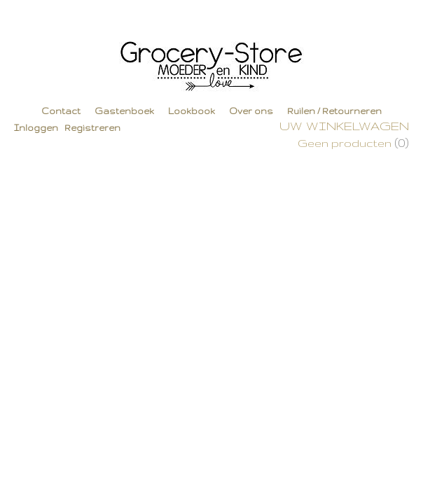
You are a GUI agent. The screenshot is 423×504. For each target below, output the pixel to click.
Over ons (251, 111)
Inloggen (36, 128)
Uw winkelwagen (344, 126)
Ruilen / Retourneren (334, 111)
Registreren (92, 128)
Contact (61, 111)
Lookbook (192, 111)
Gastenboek (124, 111)
